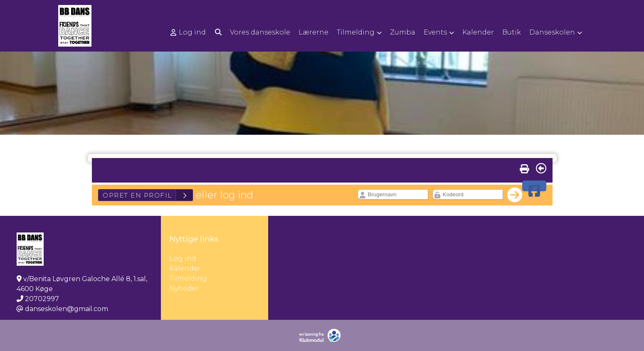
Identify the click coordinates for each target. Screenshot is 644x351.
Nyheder (184, 288)
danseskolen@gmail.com (67, 309)
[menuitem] (189, 32)
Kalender (185, 268)
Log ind (188, 32)
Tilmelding (188, 278)
